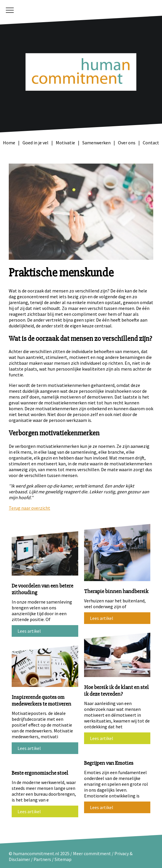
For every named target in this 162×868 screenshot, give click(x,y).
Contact (151, 143)
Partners (42, 859)
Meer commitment (92, 853)
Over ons (127, 143)
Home (9, 143)
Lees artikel (29, 631)
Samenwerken (96, 143)
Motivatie (65, 143)
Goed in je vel (35, 143)
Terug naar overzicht (29, 508)
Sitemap (63, 859)
